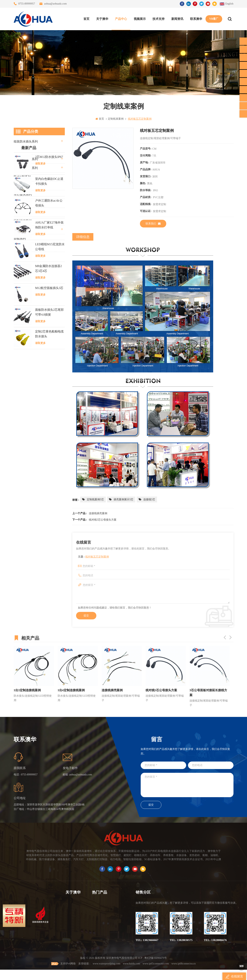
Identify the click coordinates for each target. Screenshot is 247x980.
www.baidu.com (131, 974)
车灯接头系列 (23, 194)
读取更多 (40, 278)
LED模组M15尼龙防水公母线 (50, 361)
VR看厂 (214, 19)
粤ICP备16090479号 (156, 968)
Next (230, 637)
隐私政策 (71, 944)
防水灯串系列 (23, 203)
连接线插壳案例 (98, 513)
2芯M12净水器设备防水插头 (105, 944)
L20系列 (19, 247)
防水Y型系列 (22, 177)
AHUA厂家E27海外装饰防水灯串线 (49, 339)
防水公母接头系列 (26, 159)
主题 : (93, 556)
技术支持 (159, 19)
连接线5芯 (149, 499)
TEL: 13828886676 (215, 940)
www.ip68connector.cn (184, 974)
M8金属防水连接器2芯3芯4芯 (48, 383)
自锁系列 (20, 238)
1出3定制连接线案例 (71, 690)
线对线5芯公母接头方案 (103, 520)
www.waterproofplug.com (107, 974)
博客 (68, 923)
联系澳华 (196, 19)
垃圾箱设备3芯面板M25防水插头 (105, 930)
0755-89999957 (27, 4)
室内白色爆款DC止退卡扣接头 (49, 296)
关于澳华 (102, 19)
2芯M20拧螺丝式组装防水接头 (105, 937)
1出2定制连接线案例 (27, 690)
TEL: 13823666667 (147, 940)
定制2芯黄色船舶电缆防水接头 (49, 448)
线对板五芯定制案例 (97, 556)
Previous (225, 637)
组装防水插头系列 (26, 141)
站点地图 (71, 930)
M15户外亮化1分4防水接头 (105, 950)
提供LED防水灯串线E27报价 (105, 917)
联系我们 (153, 224)
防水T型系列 (22, 186)
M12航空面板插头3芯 (49, 402)
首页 (86, 19)
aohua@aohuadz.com (56, 4)
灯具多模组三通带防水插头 (105, 910)
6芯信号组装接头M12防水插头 (105, 923)
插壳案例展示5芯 (123, 499)
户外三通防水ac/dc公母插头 (49, 317)
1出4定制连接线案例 (115, 690)
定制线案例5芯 (95, 499)
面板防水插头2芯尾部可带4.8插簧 (49, 427)
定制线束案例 (23, 221)
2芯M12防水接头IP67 (49, 271)
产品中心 (121, 19)
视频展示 (140, 19)
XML (68, 937)
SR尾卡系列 (22, 212)
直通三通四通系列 (26, 150)
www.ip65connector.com (156, 974)
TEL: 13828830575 (181, 940)
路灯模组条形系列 (26, 168)
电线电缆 (20, 230)
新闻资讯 (177, 19)
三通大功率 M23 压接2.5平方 (105, 903)
